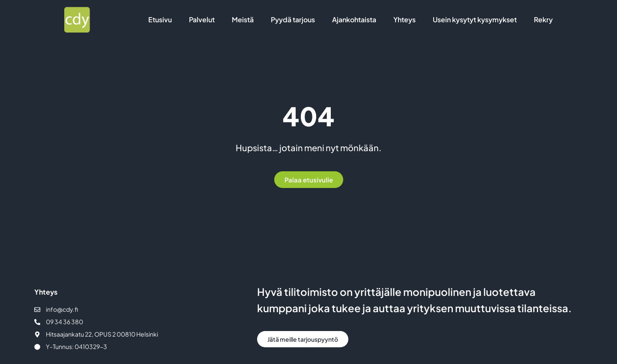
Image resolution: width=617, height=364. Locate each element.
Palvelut (202, 19)
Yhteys (404, 19)
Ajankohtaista (354, 19)
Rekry (543, 19)
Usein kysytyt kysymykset (475, 19)
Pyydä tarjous (293, 19)
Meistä (243, 19)
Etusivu (160, 19)
